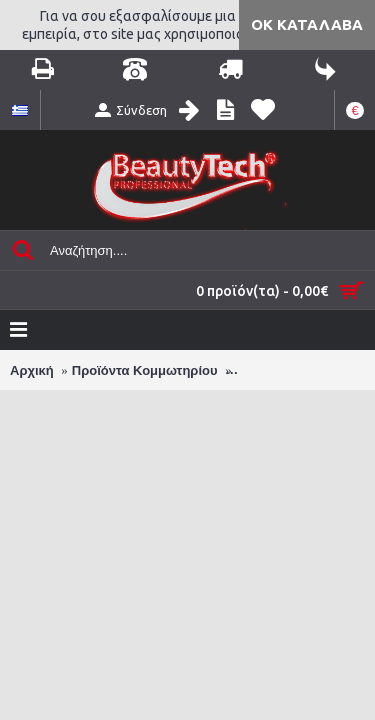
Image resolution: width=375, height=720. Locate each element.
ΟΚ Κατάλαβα (307, 24)
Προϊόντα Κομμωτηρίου (145, 370)
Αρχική (32, 370)
